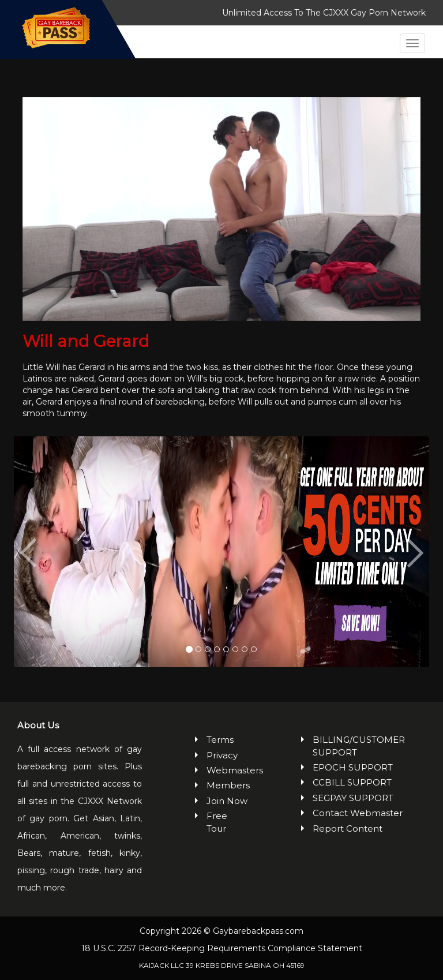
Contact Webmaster (358, 813)
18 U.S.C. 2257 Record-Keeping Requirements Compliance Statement (222, 948)
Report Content (348, 828)
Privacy (222, 755)
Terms (220, 740)
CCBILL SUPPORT (352, 782)
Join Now (227, 801)
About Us (38, 725)
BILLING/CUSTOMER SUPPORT (359, 746)
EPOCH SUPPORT (353, 767)
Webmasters (228, 770)
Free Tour (217, 822)
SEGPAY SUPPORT (353, 798)
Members (228, 785)
